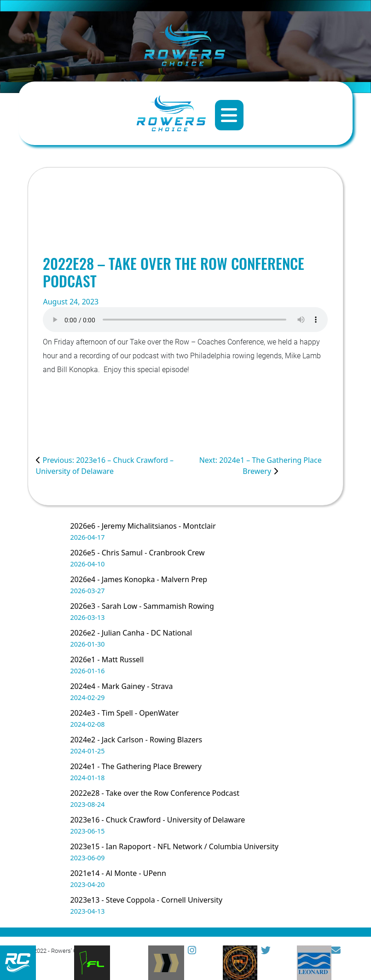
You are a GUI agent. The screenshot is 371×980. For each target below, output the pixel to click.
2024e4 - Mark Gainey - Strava (121, 686)
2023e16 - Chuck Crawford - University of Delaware (157, 820)
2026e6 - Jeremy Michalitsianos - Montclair (143, 526)
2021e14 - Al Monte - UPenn (118, 873)
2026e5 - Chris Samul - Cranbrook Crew (137, 553)
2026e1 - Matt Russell (107, 659)
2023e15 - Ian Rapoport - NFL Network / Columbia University (174, 846)
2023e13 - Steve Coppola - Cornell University (146, 900)
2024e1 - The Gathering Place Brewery (136, 766)
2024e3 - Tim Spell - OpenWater (124, 713)
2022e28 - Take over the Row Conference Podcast (154, 793)
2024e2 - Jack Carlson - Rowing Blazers (136, 740)
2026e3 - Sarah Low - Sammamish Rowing (142, 606)
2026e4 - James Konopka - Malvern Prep (139, 579)
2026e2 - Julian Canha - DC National (131, 633)
